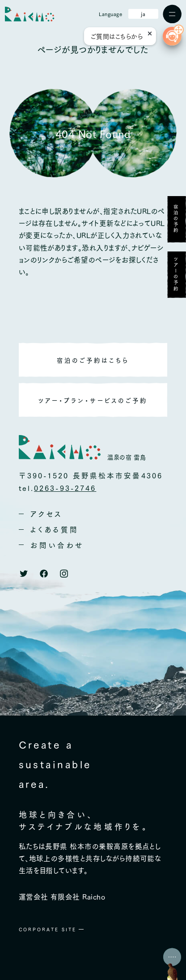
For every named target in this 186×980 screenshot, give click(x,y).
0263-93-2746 (65, 488)
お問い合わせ (57, 545)
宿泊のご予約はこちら (93, 360)
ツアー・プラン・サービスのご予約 (93, 400)
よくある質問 (55, 529)
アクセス (46, 514)
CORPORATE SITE (48, 929)
